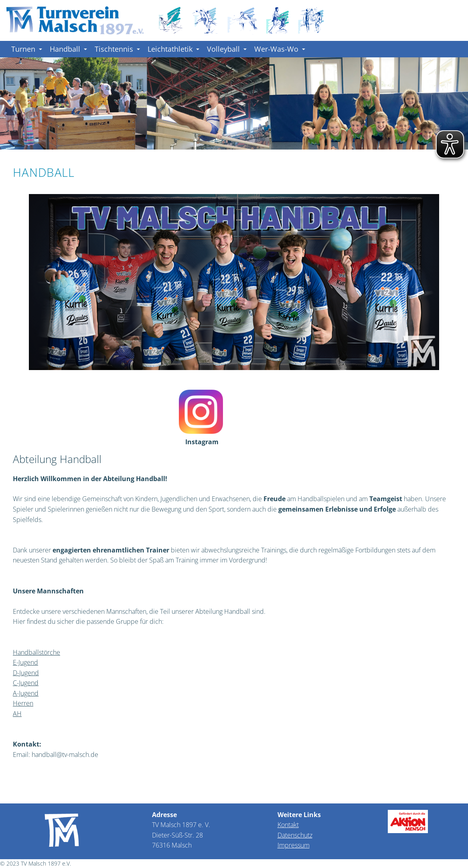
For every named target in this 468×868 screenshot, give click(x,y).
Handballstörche (36, 652)
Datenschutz (295, 835)
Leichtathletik (173, 49)
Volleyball (227, 49)
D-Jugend (26, 673)
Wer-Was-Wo (280, 49)
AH (17, 714)
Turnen (27, 49)
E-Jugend (25, 662)
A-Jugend (26, 693)
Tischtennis (117, 49)
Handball (68, 49)
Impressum (294, 845)
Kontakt (288, 825)
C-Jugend (26, 683)
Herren (23, 703)
